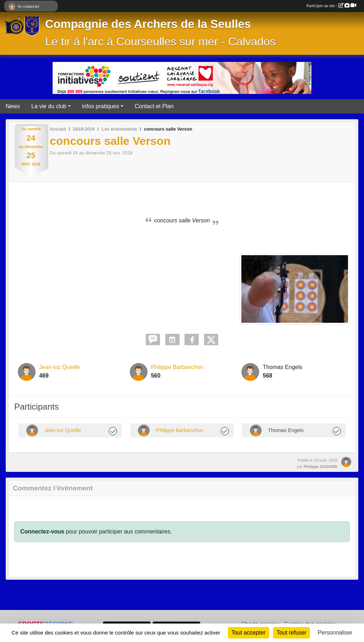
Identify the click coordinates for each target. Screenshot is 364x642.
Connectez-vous (42, 532)
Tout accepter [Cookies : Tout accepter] (248, 633)
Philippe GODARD (320, 467)
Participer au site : (331, 6)
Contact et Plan (154, 106)
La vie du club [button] (49, 106)
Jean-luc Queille (60, 367)
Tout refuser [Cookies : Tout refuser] (291, 633)
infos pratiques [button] (101, 106)
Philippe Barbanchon (177, 367)
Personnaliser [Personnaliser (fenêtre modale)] (335, 633)
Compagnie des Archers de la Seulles (148, 24)
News (13, 106)
